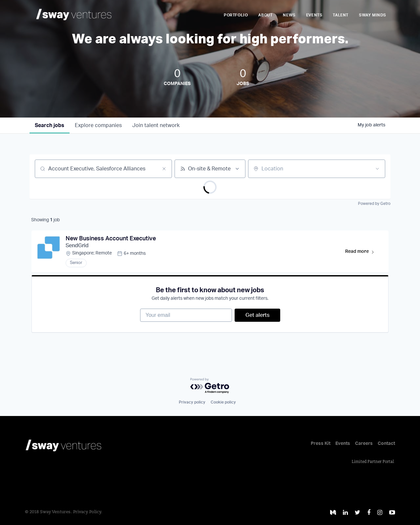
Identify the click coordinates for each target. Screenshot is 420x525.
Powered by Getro (374, 204)
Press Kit (321, 444)
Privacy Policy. (88, 512)
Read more (363, 253)
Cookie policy (223, 402)
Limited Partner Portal (373, 462)
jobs (50, 125)
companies (98, 125)
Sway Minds (373, 15)
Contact (386, 444)
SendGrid (77, 246)
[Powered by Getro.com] (210, 386)
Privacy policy (192, 402)
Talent (341, 15)
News (289, 15)
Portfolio (236, 15)
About (265, 15)
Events (314, 15)
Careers (364, 444)
